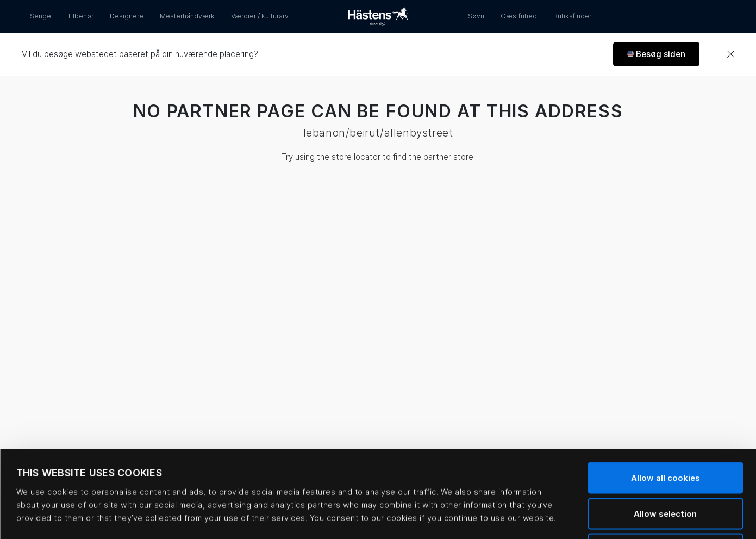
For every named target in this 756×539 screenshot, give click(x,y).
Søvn (476, 16)
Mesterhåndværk (187, 16)
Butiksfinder (572, 16)
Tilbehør (80, 16)
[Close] (730, 54)
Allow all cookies (666, 396)
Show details (460, 518)
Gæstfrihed (519, 16)
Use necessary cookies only (666, 467)
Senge (40, 16)
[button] (656, 54)
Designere (127, 16)
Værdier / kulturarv (260, 16)
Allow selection (665, 432)
